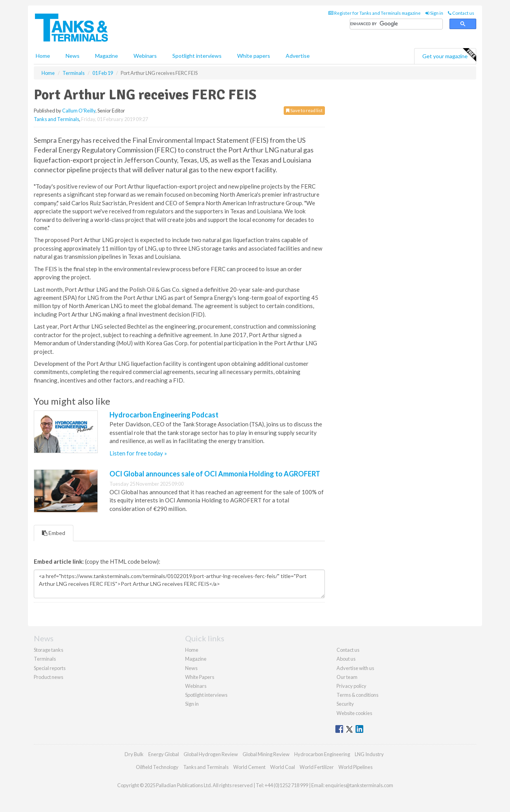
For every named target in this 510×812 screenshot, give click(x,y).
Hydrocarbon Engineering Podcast (164, 415)
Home (43, 56)
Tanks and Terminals (56, 119)
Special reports (50, 668)
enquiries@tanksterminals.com (359, 785)
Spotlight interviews (197, 56)
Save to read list (304, 110)
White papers (254, 56)
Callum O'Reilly (79, 111)
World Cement (249, 767)
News (191, 668)
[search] (396, 24)
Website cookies (354, 713)
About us (346, 659)
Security (345, 704)
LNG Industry (369, 754)
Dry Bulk (134, 754)
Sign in (434, 13)
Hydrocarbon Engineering (322, 754)
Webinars (145, 56)
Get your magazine (449, 55)
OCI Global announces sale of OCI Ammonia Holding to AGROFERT (215, 474)
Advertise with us (355, 668)
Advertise (298, 56)
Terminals (45, 659)
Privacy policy (351, 686)
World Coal (283, 767)
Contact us (461, 13)
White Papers (200, 677)
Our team (347, 677)
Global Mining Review (266, 754)
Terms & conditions (357, 695)
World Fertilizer (317, 767)
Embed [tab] (54, 533)
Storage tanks (49, 650)
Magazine (107, 56)
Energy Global (164, 754)
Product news (49, 677)
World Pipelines (356, 767)
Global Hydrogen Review (211, 754)
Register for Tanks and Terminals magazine (375, 13)
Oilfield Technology (157, 767)
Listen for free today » (138, 453)
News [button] (73, 56)
